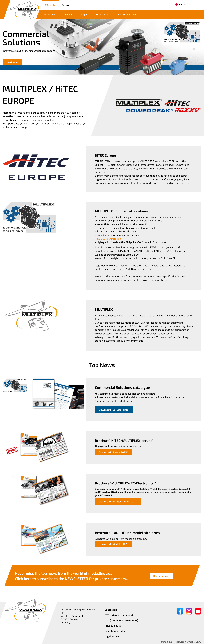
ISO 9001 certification (109, 239)
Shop (65, 5)
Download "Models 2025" (114, 544)
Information (50, 14)
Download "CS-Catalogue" (114, 410)
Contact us (111, 610)
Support (85, 14)
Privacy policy (113, 626)
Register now (161, 576)
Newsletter (102, 14)
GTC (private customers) (119, 615)
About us (68, 14)
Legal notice (112, 636)
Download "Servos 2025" (113, 452)
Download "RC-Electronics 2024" (118, 501)
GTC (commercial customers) (121, 620)
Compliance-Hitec (115, 631)
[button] (194, 46)
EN (179, 4)
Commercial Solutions (127, 14)
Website (51, 5)
